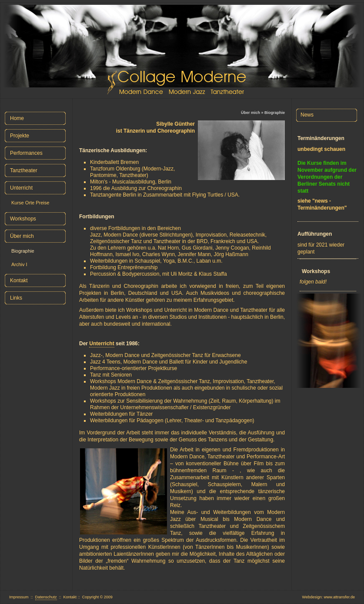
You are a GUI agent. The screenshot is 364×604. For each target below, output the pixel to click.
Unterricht (102, 344)
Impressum (19, 597)
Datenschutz (46, 597)
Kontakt (70, 597)
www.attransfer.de (339, 597)
